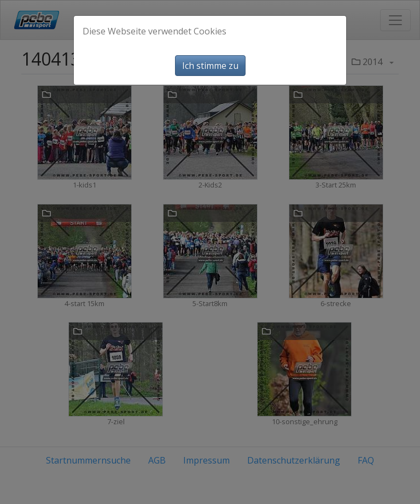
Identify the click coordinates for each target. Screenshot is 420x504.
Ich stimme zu (210, 66)
